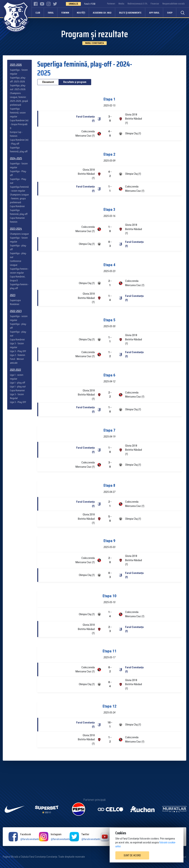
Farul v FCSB (90, 4)
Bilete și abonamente (130, 13)
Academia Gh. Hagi (102, 13)
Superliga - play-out (18, 255)
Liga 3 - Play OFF (18, 351)
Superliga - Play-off (18, 173)
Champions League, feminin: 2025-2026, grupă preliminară (19, 99)
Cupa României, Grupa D (18, 279)
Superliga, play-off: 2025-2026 (18, 80)
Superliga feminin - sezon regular (19, 271)
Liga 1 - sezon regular (17, 377)
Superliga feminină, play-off (19, 150)
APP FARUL (154, 13)
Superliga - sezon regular (19, 318)
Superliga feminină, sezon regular (18, 113)
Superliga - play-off (18, 247)
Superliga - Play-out (18, 181)
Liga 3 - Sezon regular (17, 345)
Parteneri (111, 4)
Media (121, 4)
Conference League (16, 263)
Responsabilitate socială (173, 4)
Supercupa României (15, 302)
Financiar (155, 4)
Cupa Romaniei (17, 390)
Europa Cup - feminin (16, 134)
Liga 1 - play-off (18, 383)
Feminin (65, 13)
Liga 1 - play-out (18, 387)
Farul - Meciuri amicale (17, 361)
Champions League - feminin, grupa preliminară (19, 198)
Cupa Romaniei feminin (17, 220)
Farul (51, 13)
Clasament (48, 82)
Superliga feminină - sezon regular (19, 189)
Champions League (19, 234)
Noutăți (81, 13)
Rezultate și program (75, 82)
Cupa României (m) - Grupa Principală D (19, 124)
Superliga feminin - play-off (19, 286)
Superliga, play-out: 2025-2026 (18, 87)
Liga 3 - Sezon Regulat (17, 396)
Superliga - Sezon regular (19, 72)
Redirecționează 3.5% (137, 4)
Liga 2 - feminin (18, 355)
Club (38, 13)
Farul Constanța (94, 43)
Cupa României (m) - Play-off (19, 142)
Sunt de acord (132, 855)
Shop (170, 13)
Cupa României (17, 206)
